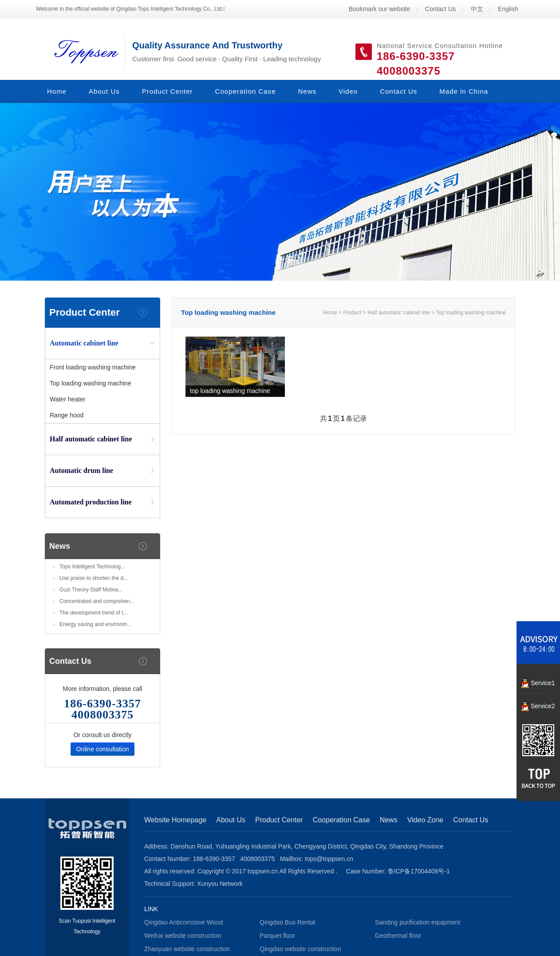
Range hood (67, 415)
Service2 (540, 706)
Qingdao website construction (300, 949)
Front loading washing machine (93, 367)
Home (57, 91)
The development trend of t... (93, 613)
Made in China (464, 91)
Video (348, 91)
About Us (104, 91)
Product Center (168, 91)
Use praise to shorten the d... (94, 578)
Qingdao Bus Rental (287, 922)
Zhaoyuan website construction (187, 949)
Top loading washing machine (91, 383)
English (508, 9)
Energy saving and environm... (95, 624)
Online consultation (102, 749)
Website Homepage (175, 820)
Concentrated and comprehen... (97, 601)
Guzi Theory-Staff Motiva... (91, 590)
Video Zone (426, 820)
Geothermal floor (398, 936)
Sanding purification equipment (418, 922)
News (308, 91)
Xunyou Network (220, 884)
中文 (477, 9)
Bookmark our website (380, 9)
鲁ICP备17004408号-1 (419, 871)
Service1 (540, 683)
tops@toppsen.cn (329, 859)
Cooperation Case (246, 91)
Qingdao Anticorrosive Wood (183, 922)
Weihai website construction (183, 936)
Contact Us (440, 9)
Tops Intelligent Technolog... (92, 567)
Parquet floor (277, 936)
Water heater (67, 399)
